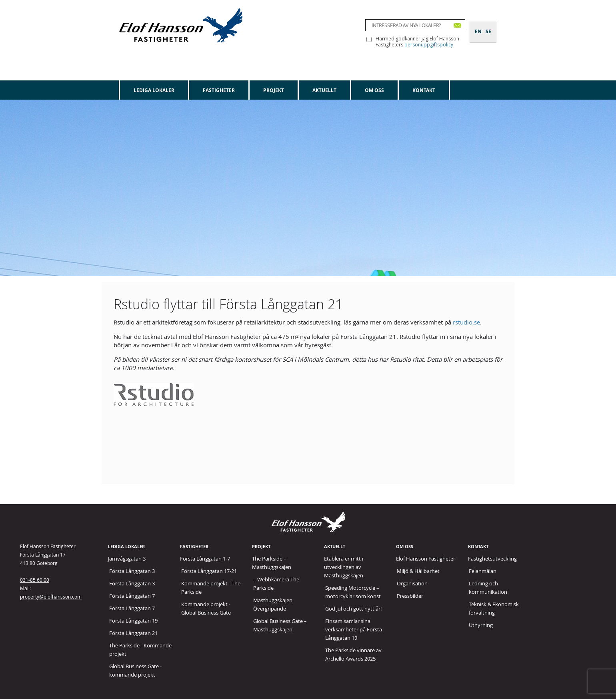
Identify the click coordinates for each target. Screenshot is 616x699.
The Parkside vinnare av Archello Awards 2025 (353, 654)
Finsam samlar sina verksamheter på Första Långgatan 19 (354, 629)
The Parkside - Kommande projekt (140, 650)
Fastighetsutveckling (492, 559)
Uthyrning (481, 625)
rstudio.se (466, 322)
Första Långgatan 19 (133, 621)
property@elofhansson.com (51, 597)
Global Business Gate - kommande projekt (135, 670)
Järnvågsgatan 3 (127, 559)
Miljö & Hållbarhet (418, 571)
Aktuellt (324, 90)
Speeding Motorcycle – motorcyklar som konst (353, 592)
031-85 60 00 (35, 580)
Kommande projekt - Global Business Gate (206, 608)
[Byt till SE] (488, 27)
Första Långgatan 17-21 (209, 571)
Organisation (412, 583)
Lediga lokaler (154, 90)
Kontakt (424, 90)
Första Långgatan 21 (133, 633)
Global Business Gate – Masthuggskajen (280, 625)
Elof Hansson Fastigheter (426, 559)
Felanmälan (483, 571)
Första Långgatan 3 (132, 571)
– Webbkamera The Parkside (276, 584)
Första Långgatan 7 (132, 596)
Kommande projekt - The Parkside (211, 588)
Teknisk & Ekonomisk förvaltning (494, 608)
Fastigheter (219, 90)
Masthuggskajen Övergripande (273, 604)
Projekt (274, 90)
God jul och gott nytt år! (353, 609)
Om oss (374, 90)
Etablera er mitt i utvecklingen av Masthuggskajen (344, 567)
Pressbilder (410, 596)
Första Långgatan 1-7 (205, 559)
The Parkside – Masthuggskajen (272, 563)
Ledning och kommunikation (488, 588)
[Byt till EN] (478, 27)
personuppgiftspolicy (429, 45)
